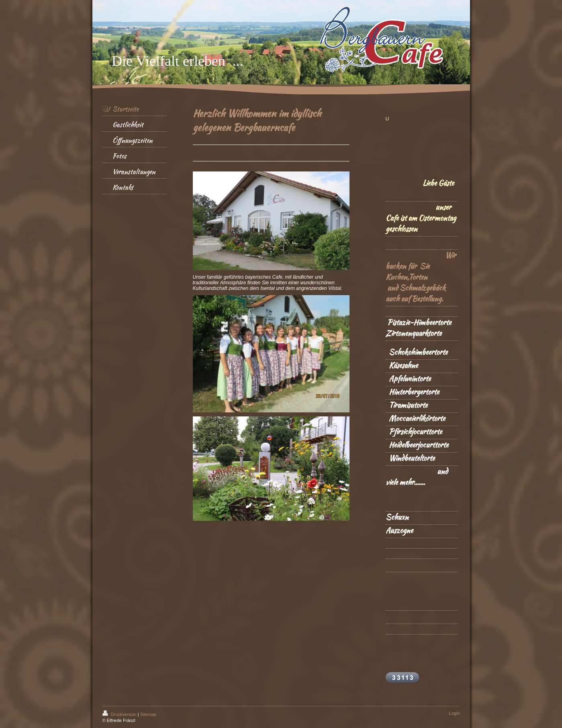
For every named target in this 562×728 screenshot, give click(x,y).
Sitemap (148, 714)
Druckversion (120, 714)
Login (455, 713)
